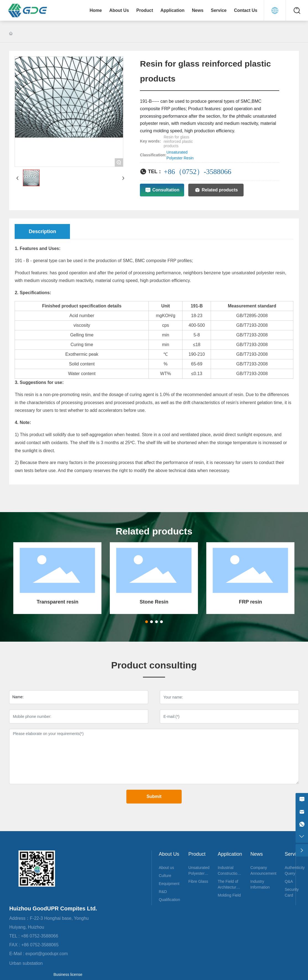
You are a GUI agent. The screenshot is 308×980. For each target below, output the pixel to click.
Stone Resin (154, 602)
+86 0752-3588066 (40, 936)
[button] (147, 622)
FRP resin (250, 602)
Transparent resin (57, 602)
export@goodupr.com (50, 954)
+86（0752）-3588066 (197, 172)
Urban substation (26, 963)
